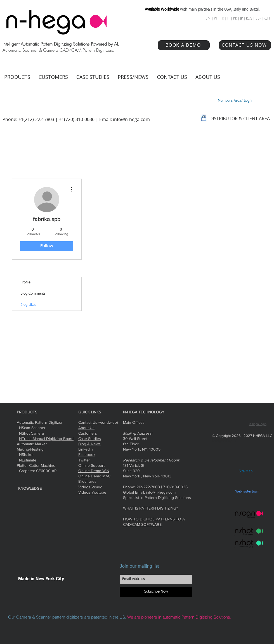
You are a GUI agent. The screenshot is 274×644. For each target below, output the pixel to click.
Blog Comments (33, 294)
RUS (249, 18)
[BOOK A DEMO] (184, 45)
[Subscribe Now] (156, 592)
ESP (258, 18)
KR (235, 18)
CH (267, 18)
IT (229, 18)
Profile (25, 282)
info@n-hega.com (131, 119)
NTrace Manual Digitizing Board (46, 439)
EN (208, 18)
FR (222, 18)
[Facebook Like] (233, 412)
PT (216, 18)
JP (241, 18)
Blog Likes (28, 305)
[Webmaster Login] (247, 492)
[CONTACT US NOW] (245, 45)
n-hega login (258, 424)
